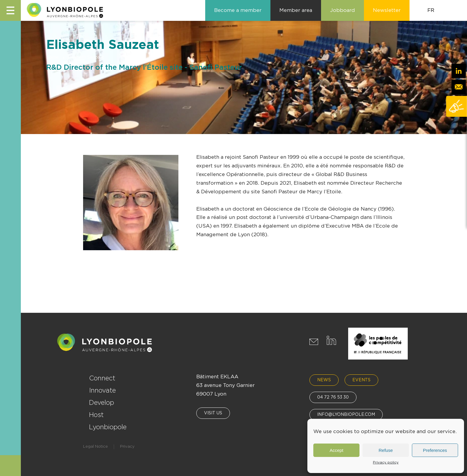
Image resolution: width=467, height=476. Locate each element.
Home (52, 57)
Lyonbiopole (108, 427)
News (324, 380)
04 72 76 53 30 (333, 397)
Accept (337, 450)
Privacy (127, 447)
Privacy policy (386, 462)
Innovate (102, 391)
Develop (102, 403)
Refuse (386, 450)
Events (361, 380)
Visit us (213, 413)
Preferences (435, 450)
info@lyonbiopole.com (346, 415)
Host (96, 415)
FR (431, 10)
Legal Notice (95, 447)
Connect (102, 378)
